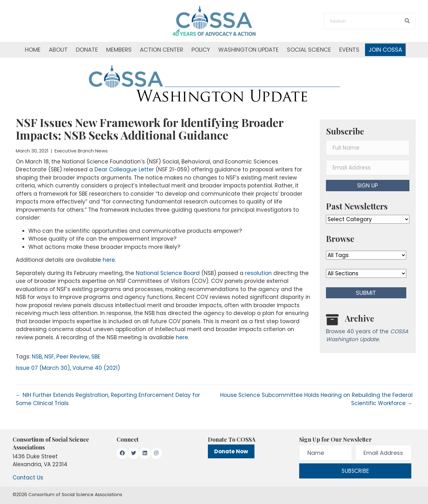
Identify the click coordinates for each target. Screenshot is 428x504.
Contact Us (28, 478)
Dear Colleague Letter (124, 169)
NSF (49, 357)
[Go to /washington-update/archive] (368, 330)
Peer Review (73, 357)
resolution (258, 273)
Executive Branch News (81, 151)
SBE (96, 357)
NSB (37, 357)
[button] (368, 186)
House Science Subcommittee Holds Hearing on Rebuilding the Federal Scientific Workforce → (316, 399)
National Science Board (168, 273)
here (109, 260)
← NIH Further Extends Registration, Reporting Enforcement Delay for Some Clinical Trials (108, 399)
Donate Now (231, 451)
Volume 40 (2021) (96, 368)
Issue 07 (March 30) (43, 368)
